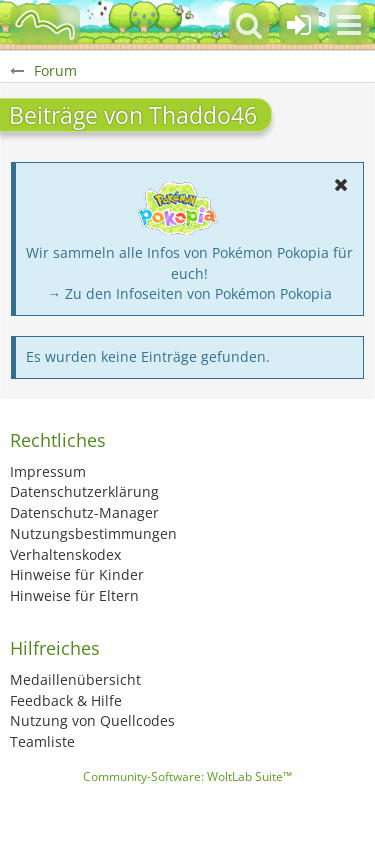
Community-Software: (187, 776)
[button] (349, 25)
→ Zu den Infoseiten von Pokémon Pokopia (189, 293)
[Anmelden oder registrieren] (299, 25)
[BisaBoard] (45, 25)
